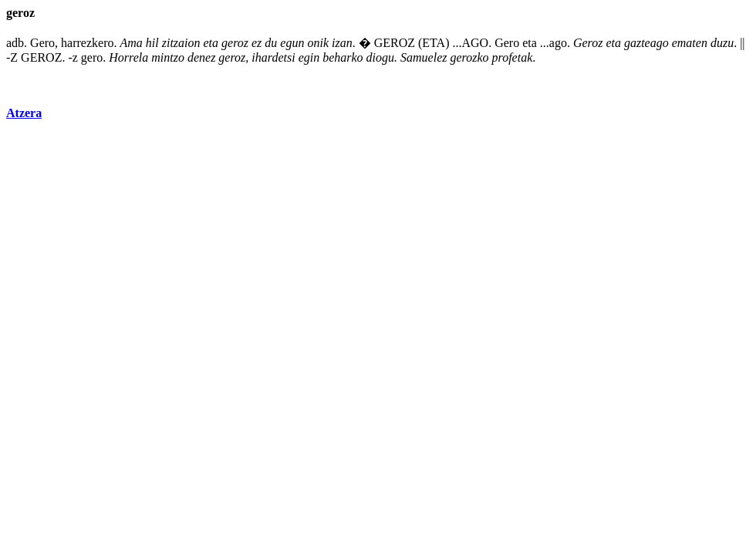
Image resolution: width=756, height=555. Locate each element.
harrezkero (87, 43)
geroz (235, 43)
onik (318, 43)
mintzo (168, 57)
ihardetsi (273, 57)
